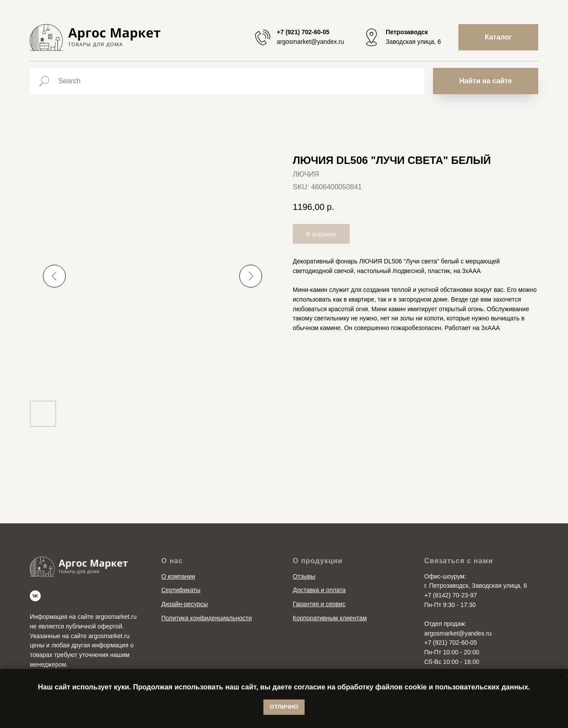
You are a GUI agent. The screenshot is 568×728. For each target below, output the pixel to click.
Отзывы (304, 576)
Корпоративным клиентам (330, 618)
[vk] (35, 596)
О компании (178, 576)
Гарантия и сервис (319, 604)
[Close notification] (561, 675)
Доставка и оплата (319, 590)
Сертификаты (181, 590)
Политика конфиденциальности (207, 618)
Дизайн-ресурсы (185, 604)
